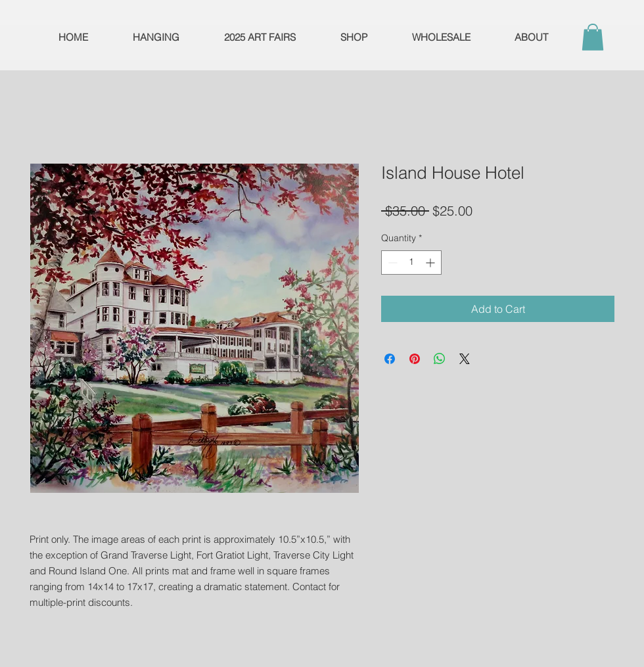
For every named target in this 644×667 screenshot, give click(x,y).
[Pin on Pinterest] (415, 359)
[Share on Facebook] (390, 359)
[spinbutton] (411, 263)
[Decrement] (391, 263)
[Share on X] (465, 359)
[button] (593, 37)
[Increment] (431, 263)
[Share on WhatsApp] (440, 359)
